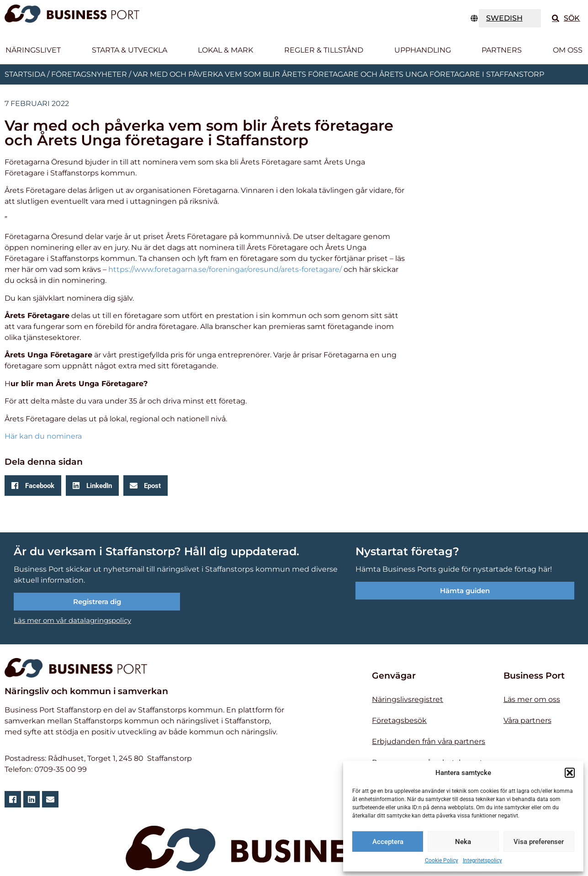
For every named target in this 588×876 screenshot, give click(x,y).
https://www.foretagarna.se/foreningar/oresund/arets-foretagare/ (225, 269)
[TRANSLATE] (510, 18)
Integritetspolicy (482, 860)
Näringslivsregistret (408, 699)
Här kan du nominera (43, 436)
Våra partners (527, 720)
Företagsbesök (399, 720)
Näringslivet (33, 50)
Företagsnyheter (89, 74)
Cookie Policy (442, 860)
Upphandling (423, 50)
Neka (463, 842)
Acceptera (388, 842)
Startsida (25, 74)
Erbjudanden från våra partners (429, 741)
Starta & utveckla (130, 50)
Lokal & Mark (225, 50)
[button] (570, 773)
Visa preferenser (539, 842)
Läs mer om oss (532, 699)
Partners (502, 50)
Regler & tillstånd (324, 50)
